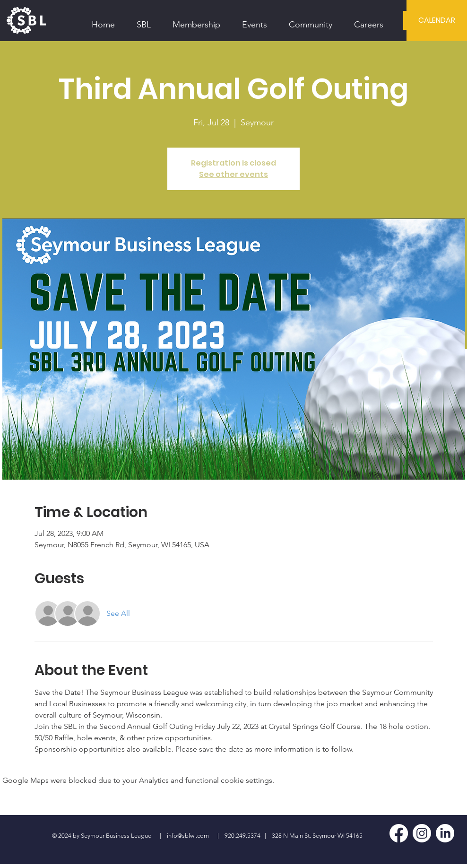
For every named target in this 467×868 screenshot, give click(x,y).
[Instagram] (422, 833)
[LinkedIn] (445, 833)
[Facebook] (399, 833)
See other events (233, 174)
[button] (144, 20)
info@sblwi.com (188, 836)
